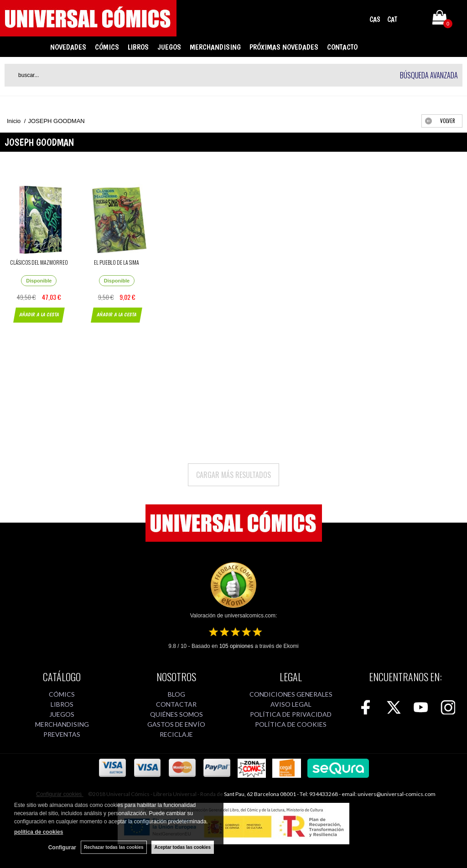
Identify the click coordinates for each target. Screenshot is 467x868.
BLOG (176, 694)
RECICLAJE (176, 734)
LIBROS (138, 47)
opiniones (236, 646)
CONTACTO (342, 47)
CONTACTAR (176, 704)
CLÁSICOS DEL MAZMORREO (39, 262)
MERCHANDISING (215, 47)
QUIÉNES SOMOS (176, 714)
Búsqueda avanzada (429, 75)
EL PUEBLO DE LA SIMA (117, 262)
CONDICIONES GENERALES (291, 694)
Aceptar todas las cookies (183, 847)
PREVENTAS (62, 734)
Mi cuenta (414, 19)
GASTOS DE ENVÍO (176, 724)
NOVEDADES (68, 47)
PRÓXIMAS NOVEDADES (284, 47)
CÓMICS (107, 47)
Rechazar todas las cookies (114, 847)
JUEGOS (169, 47)
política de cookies (39, 832)
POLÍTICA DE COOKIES (291, 724)
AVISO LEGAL (291, 704)
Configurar (62, 847)
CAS (375, 19)
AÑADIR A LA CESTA (39, 315)
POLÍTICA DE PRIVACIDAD (291, 714)
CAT (392, 19)
